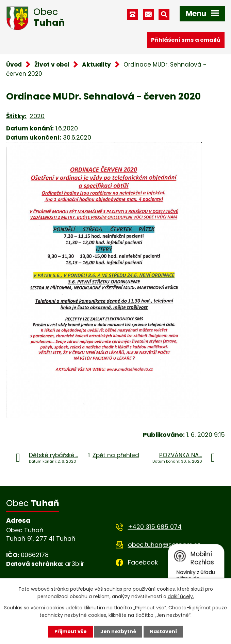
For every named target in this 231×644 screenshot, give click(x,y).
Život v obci (52, 65)
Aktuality (96, 65)
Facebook (143, 562)
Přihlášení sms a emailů (186, 40)
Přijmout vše (71, 631)
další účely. (181, 596)
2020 (37, 116)
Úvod (14, 65)
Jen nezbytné (118, 631)
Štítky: (16, 116)
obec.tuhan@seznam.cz (164, 545)
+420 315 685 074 (155, 527)
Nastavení (163, 631)
